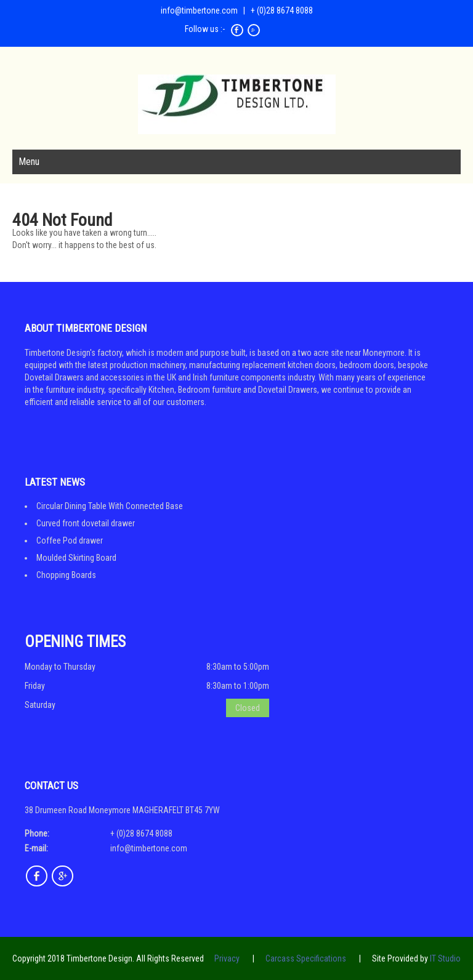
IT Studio (445, 958)
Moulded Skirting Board (76, 558)
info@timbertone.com (199, 10)
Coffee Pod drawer (70, 540)
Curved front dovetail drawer (86, 523)
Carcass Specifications (306, 958)
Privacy (227, 958)
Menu (29, 162)
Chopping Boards (66, 575)
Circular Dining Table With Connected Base (110, 506)
